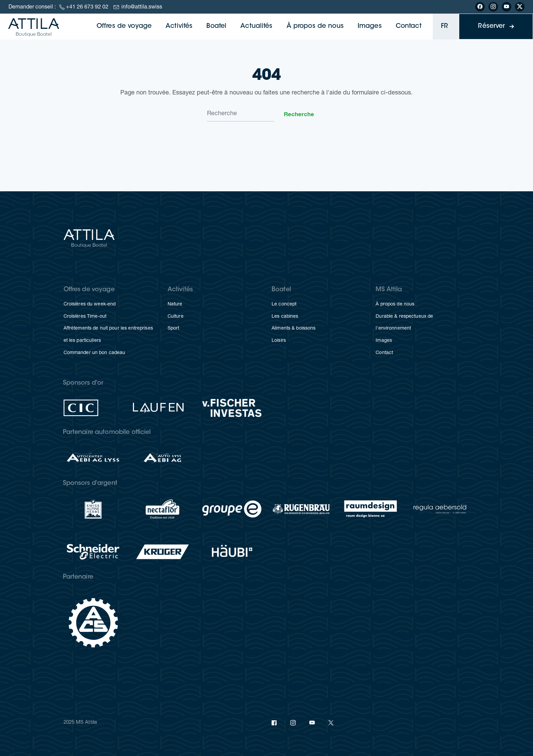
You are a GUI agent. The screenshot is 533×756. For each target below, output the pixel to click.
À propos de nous (315, 26)
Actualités (256, 26)
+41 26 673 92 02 (87, 7)
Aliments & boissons (294, 329)
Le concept (284, 304)
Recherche (299, 114)
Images (370, 26)
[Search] (241, 114)
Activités (179, 26)
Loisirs (279, 341)
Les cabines (285, 317)
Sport (174, 329)
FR (444, 26)
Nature (175, 304)
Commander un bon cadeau (94, 353)
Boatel (216, 26)
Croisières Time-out (85, 317)
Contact (409, 26)
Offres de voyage (124, 26)
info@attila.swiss (142, 7)
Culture (176, 317)
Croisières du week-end (90, 304)
